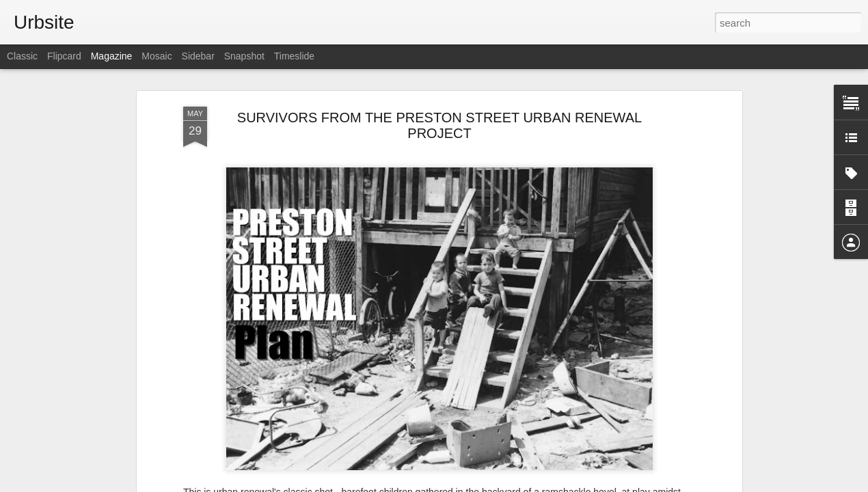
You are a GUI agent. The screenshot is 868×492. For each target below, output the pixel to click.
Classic (22, 56)
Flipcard (64, 56)
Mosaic (157, 56)
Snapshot (244, 56)
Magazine (112, 56)
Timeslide (294, 56)
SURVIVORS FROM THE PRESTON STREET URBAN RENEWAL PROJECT (439, 125)
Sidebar (198, 56)
